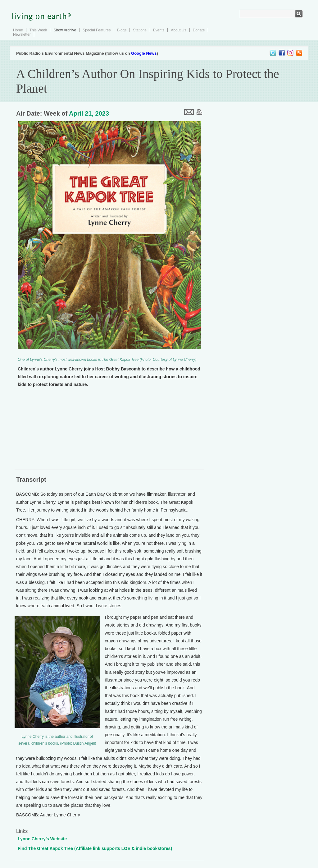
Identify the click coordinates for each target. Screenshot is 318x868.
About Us (178, 30)
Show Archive (65, 30)
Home (18, 30)
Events (159, 30)
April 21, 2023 (89, 113)
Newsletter (22, 34)
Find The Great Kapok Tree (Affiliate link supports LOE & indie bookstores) (95, 848)
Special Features (97, 30)
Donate (199, 30)
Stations (140, 30)
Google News (144, 53)
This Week (38, 30)
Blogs (122, 30)
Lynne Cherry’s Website (42, 839)
